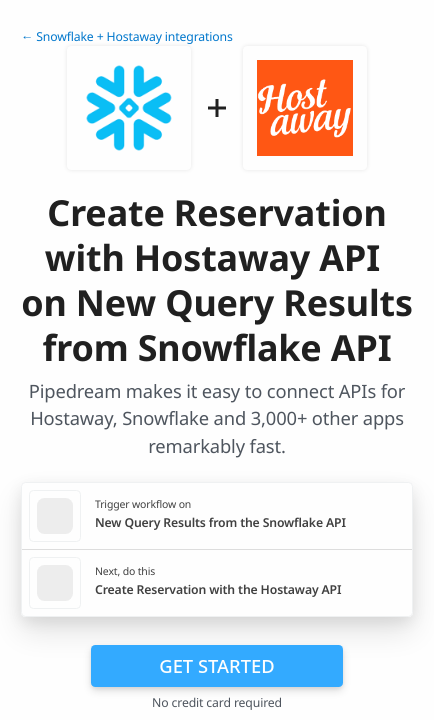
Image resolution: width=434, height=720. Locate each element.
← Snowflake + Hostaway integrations (127, 36)
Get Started (216, 665)
